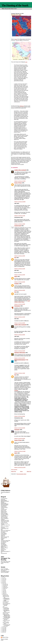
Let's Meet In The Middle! (6, 600)
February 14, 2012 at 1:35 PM (20, 256)
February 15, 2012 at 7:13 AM (20, 373)
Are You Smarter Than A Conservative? (6, 625)
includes (16, 390)
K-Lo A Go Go (5, 607)
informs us (22, 106)
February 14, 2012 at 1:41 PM (20, 269)
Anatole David (18, 226)
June (4, 590)
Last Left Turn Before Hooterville (5, 527)
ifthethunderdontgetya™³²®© (21, 360)
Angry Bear (3, 499)
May (4, 591)
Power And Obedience (7, 604)
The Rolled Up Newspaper (4, 543)
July (4, 589)
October (5, 586)
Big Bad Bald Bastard (5, 501)
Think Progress (4, 545)
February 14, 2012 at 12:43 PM (20, 181)
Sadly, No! (3, 536)
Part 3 (7, 562)
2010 (3, 629)
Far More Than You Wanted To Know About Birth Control (6, 615)
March (4, 594)
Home (21, 471)
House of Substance (5, 519)
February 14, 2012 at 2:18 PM (20, 290)
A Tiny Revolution (4, 498)
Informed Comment (4, 523)
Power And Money (6, 602)
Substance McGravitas (20, 353)
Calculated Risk (4, 506)
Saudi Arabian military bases (22, 301)
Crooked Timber (4, 509)
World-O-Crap (3, 550)
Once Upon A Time (4, 531)
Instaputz (3, 524)
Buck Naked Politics (5, 505)
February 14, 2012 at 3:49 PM (20, 335)
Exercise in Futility (4, 514)
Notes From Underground (6, 530)
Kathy (16, 276)
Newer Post (13, 471)
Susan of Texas (18, 183)
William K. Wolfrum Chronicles (4, 548)
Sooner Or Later (5, 613)
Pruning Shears (4, 534)
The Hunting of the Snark (15, 5)
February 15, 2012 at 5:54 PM (20, 428)
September (5, 587)
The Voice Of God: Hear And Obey (6, 609)
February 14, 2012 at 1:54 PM (20, 275)
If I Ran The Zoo (4, 522)
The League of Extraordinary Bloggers (5, 571)
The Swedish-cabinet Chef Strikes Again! (7, 617)
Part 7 (8, 563)
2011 (3, 628)
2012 (3, 583)
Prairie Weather (4, 533)
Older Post (29, 471)
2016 (3, 579)
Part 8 (2, 564)
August (4, 588)
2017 (3, 578)
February (5, 595)
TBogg (2, 540)
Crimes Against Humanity (5, 605)
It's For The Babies (6, 622)
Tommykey (17, 430)
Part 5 (3, 563)
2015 (3, 580)
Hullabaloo (3, 519)
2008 (3, 631)
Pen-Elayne (3, 532)
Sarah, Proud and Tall (5, 537)
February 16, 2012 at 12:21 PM (20, 467)
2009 (3, 630)
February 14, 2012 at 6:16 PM (20, 351)
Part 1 (2, 562)
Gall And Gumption (4, 517)
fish (15, 258)
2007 (3, 632)
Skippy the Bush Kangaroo (4, 538)
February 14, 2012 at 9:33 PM (20, 358)
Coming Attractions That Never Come (6, 599)
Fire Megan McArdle (5, 515)
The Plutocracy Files (5, 541)
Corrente (3, 509)
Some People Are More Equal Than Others (6, 611)
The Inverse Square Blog (5, 540)
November (5, 585)
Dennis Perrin (3, 510)
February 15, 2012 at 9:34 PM (20, 438)
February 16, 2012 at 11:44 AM (20, 451)
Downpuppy (17, 306)
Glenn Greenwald (4, 518)
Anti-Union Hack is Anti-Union (6, 619)
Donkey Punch (4, 512)
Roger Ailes (3, 535)
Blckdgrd (3, 502)
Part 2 (5, 562)
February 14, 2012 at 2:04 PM (20, 282)
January (5, 627)
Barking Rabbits (4, 500)
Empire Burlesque (4, 513)
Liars (4, 606)
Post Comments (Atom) (21, 474)
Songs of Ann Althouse (5, 570)
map (16, 39)
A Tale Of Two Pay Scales (6, 623)
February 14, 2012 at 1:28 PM (20, 224)
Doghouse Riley (4, 511)
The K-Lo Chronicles (5, 572)
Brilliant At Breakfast (5, 504)
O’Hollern (17, 284)
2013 (3, 582)
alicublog (3, 551)
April (4, 593)
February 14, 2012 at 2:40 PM (20, 304)
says (26, 62)
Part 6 (5, 563)
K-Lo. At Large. (5, 603)
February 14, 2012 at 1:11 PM (20, 216)
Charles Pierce (4, 507)
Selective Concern (6, 596)
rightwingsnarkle (4, 553)
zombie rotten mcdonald (20, 170)
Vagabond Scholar (4, 546)
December (5, 584)
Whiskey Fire (3, 547)
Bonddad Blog (4, 503)
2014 (3, 581)
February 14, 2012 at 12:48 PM (20, 202)
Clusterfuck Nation (4, 508)
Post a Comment (14, 469)
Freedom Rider (4, 516)
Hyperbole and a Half (5, 520)
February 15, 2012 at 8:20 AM (20, 416)
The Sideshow (4, 544)
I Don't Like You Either (5, 521)
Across (4, 569)
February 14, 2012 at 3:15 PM (20, 317)
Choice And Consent (6, 613)
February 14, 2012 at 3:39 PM (20, 323)
